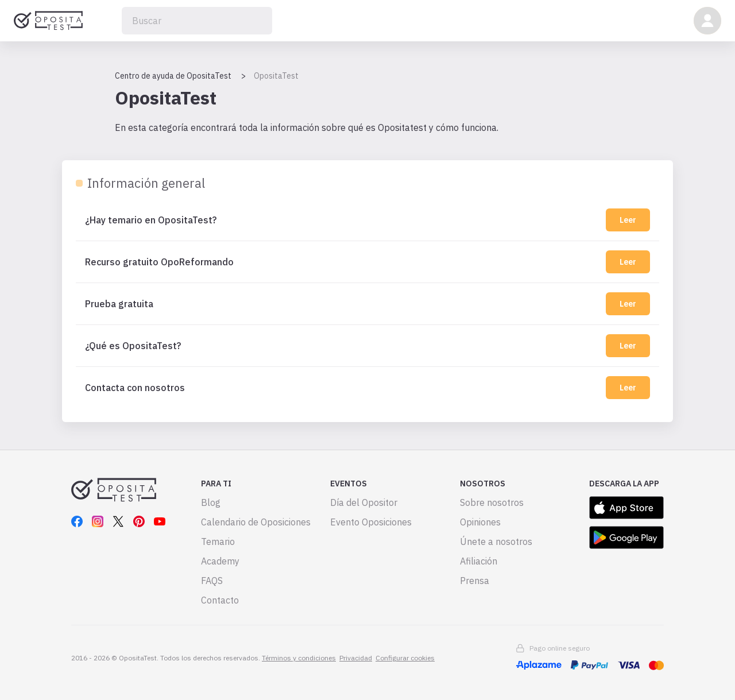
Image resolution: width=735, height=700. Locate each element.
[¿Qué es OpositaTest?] (343, 346)
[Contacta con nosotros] (343, 388)
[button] (707, 21)
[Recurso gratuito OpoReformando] (343, 262)
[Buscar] (197, 21)
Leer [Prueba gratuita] (628, 304)
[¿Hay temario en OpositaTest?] (343, 220)
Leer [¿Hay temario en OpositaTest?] (628, 220)
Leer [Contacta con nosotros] (628, 388)
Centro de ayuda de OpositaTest (173, 76)
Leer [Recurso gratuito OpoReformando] (628, 262)
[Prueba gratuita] (343, 304)
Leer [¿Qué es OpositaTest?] (628, 346)
